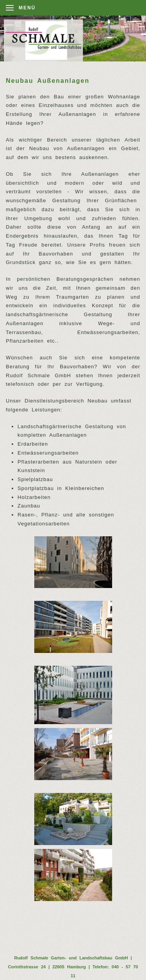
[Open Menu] (21, 8)
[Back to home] (48, 40)
